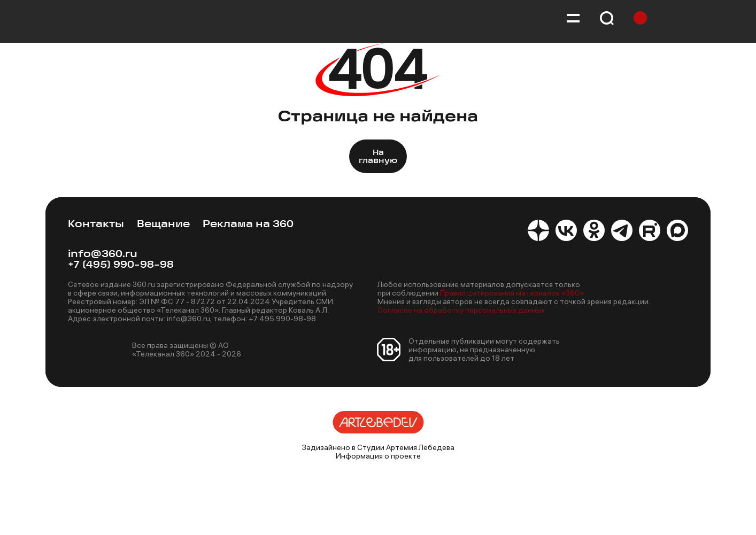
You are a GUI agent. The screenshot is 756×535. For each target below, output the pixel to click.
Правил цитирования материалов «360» (512, 293)
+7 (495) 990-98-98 (121, 265)
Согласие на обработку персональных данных (461, 310)
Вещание (163, 225)
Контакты (96, 225)
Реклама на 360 (248, 225)
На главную (378, 157)
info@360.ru (103, 255)
